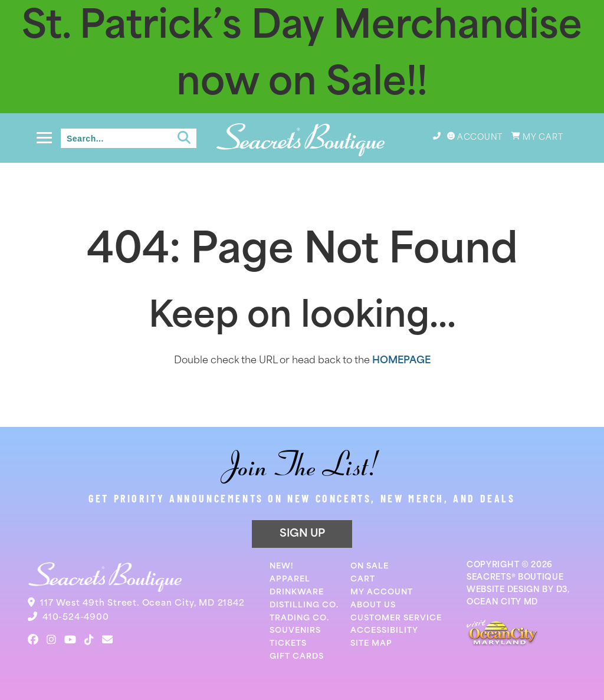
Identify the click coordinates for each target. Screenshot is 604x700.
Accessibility (384, 631)
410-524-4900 (76, 618)
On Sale (370, 566)
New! (282, 566)
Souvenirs (295, 631)
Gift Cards (297, 657)
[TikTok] (89, 640)
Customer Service (396, 618)
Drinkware (297, 592)
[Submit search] (184, 138)
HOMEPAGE (401, 361)
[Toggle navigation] (44, 138)
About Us (373, 605)
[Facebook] (33, 640)
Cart (363, 579)
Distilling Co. (304, 605)
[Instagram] (51, 640)
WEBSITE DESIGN (503, 590)
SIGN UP (302, 534)
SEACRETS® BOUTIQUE (515, 578)
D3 (562, 590)
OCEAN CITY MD (502, 602)
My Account (382, 592)
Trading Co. (299, 618)
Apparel (290, 579)
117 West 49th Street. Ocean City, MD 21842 (142, 604)
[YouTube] (70, 640)
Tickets (288, 644)
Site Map (371, 644)
